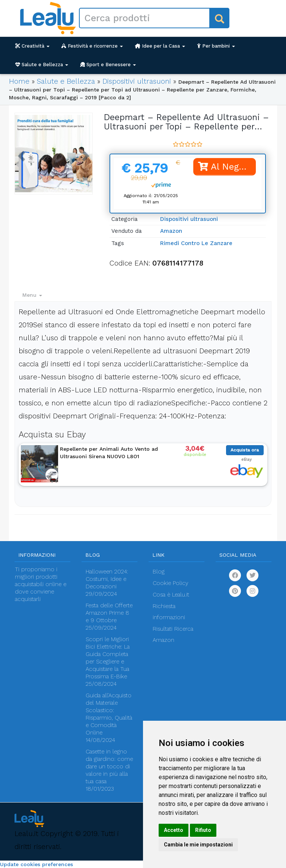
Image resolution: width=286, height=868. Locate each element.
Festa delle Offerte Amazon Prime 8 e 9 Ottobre (109, 613)
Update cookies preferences (36, 864)
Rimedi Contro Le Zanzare (196, 243)
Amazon (171, 231)
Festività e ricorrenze (92, 46)
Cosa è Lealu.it (171, 595)
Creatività (32, 46)
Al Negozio (227, 167)
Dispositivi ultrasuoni (137, 81)
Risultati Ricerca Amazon (173, 634)
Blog (159, 572)
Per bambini (216, 46)
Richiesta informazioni (169, 612)
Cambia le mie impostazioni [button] (198, 845)
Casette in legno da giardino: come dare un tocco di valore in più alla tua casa (109, 766)
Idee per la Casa (160, 46)
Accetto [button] (174, 830)
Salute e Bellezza (42, 65)
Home (19, 81)
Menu (32, 295)
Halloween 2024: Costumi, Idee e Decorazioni (107, 579)
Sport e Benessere (108, 65)
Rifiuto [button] (203, 830)
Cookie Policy (171, 583)
